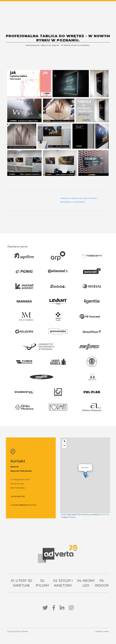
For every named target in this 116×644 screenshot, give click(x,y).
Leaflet (64, 515)
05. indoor (102, 583)
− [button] (64, 446)
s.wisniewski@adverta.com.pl (23, 505)
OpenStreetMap (83, 515)
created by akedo (102, 631)
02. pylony (42, 583)
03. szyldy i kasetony (63, 583)
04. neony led (86, 583)
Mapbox (73, 517)
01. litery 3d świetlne (22, 583)
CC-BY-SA (105, 515)
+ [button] (64, 442)
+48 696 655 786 (18, 496)
